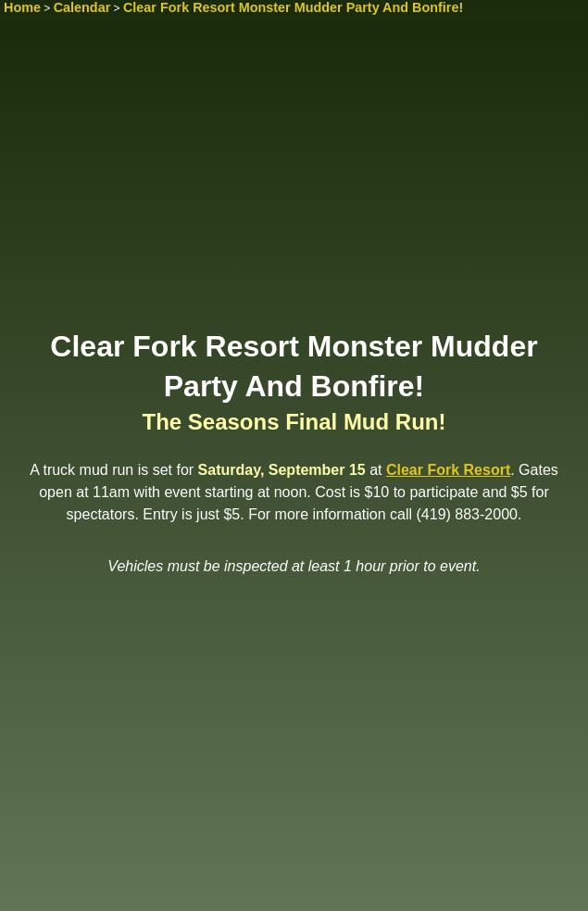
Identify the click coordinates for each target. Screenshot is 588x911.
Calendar (82, 7)
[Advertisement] (294, 182)
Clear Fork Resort (448, 470)
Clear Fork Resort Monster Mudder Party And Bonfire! (293, 7)
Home (22, 7)
